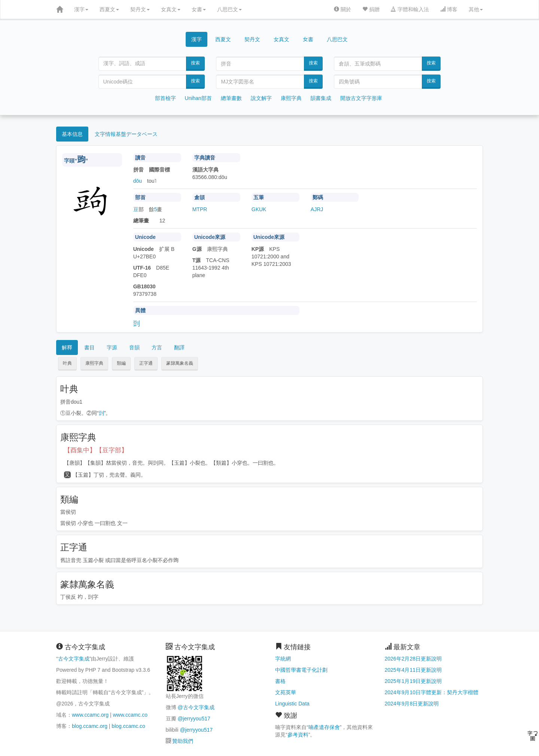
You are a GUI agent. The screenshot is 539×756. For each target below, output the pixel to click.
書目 (89, 347)
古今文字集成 (74, 659)
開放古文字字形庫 (361, 98)
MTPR (200, 209)
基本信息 (72, 134)
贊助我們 (183, 741)
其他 (476, 9)
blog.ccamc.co (128, 726)
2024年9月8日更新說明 (412, 704)
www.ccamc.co (130, 715)
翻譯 (179, 347)
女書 (199, 9)
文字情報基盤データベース (126, 134)
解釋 (67, 347)
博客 (449, 9)
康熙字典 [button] (94, 363)
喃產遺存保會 (324, 727)
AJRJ (317, 209)
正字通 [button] (146, 363)
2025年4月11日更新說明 (413, 670)
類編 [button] (121, 363)
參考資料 (298, 735)
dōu (138, 181)
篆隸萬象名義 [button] (180, 363)
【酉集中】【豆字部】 (96, 450)
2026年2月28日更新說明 (413, 659)
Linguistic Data (292, 704)
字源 (112, 347)
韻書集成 (321, 98)
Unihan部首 (198, 98)
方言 (157, 347)
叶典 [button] (67, 363)
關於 (342, 9)
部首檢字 (165, 98)
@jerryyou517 (194, 719)
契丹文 (140, 9)
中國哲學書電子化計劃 (301, 670)
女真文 (171, 9)
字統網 (283, 659)
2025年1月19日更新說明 (413, 681)
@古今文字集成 (196, 707)
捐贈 (371, 9)
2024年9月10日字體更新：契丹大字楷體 (432, 692)
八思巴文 (229, 9)
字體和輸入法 (410, 9)
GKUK (259, 209)
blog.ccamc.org (90, 726)
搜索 (195, 63)
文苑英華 (286, 692)
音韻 (134, 347)
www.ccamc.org (90, 715)
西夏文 (109, 9)
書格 (280, 681)
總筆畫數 (231, 98)
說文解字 (261, 98)
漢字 (81, 9)
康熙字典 (291, 98)
